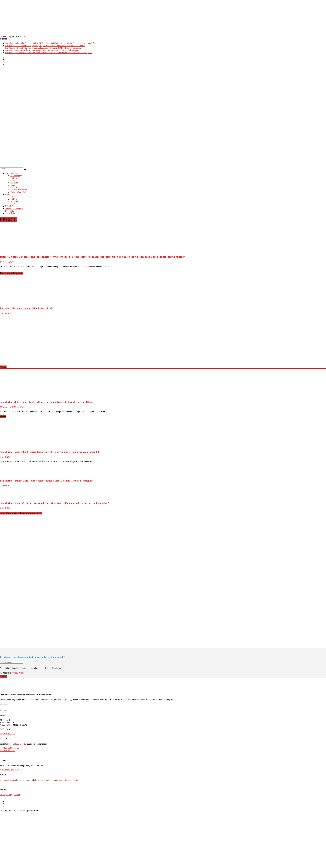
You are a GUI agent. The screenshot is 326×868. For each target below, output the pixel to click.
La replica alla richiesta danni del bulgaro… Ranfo (26, 308)
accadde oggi (57, 780)
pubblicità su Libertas (17, 744)
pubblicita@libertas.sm (10, 748)
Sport (13, 185)
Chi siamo (4, 710)
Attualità (14, 183)
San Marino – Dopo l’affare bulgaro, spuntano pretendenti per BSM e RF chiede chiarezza (43, 48)
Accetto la (6, 673)
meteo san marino (71, 780)
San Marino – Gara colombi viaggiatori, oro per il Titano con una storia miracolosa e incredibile (45, 46)
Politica (14, 178)
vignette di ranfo (43, 780)
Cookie (17, 795)
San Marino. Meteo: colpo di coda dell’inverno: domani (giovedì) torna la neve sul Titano (46, 402)
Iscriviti (4, 677)
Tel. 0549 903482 (7, 734)
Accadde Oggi (16, 176)
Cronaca (14, 180)
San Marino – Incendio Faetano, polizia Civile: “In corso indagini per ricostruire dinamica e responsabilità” (50, 43)
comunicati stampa (8, 780)
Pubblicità (9, 211)
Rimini (8, 194)
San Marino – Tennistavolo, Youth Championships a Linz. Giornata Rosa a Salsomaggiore (43, 50)
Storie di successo (13, 213)
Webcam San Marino (19, 192)
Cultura (14, 187)
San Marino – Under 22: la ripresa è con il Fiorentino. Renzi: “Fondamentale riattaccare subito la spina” (49, 53)
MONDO (9, 206)
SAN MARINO (12, 173)
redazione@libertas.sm (10, 770)
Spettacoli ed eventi (19, 190)
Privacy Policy (18, 673)
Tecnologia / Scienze (14, 208)
